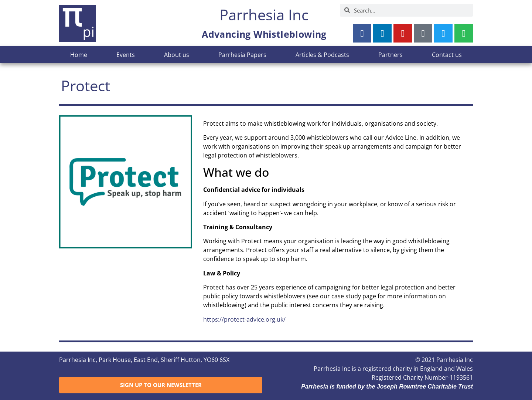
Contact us (447, 55)
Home (79, 55)
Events (126, 55)
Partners (391, 55)
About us (177, 55)
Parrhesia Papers (242, 55)
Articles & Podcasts (322, 55)
